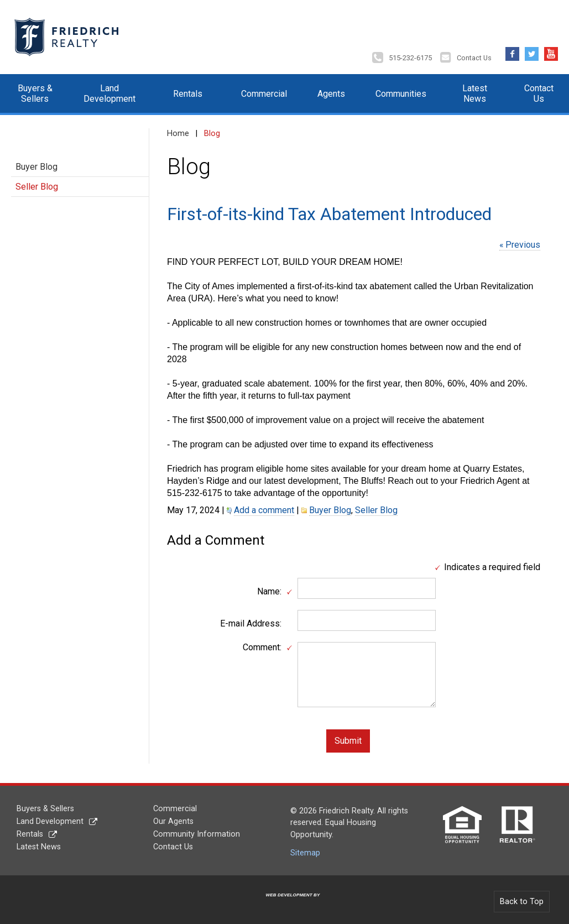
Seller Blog (37, 187)
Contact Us (474, 58)
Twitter (532, 51)
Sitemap (305, 853)
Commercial (264, 94)
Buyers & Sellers (35, 93)
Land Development (109, 93)
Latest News (475, 93)
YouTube (551, 51)
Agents (331, 94)
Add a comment (264, 510)
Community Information (197, 834)
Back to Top (522, 902)
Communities (401, 94)
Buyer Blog (36, 167)
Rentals (188, 94)
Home (178, 134)
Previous (523, 245)
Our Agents (173, 821)
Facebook (512, 51)
